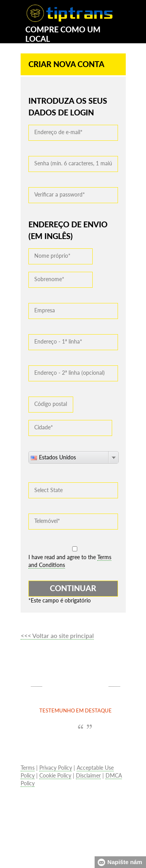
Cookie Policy (55, 775)
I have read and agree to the (70, 561)
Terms (28, 768)
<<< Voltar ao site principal (57, 635)
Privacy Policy (56, 768)
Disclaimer (88, 775)
